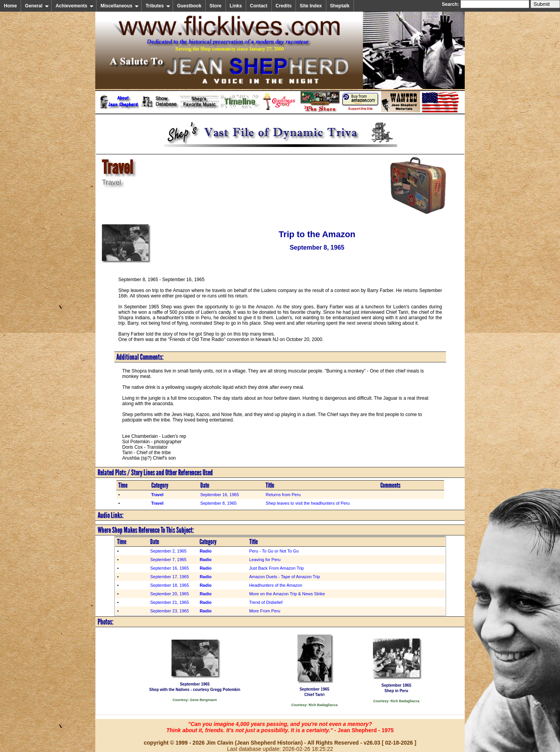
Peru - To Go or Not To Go (274, 551)
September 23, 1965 (170, 611)
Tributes (158, 6)
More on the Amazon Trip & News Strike (287, 594)
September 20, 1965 (170, 594)
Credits (284, 6)
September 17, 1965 (170, 577)
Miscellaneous (120, 6)
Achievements (75, 6)
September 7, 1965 (168, 560)
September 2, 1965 (168, 551)
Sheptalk (340, 6)
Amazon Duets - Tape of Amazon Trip (285, 577)
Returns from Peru (283, 495)
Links (236, 6)
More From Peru (265, 611)
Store (216, 6)
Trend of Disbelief (266, 602)
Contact (259, 6)
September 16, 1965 (220, 495)
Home (10, 6)
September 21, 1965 (170, 602)
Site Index (311, 6)
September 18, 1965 (170, 585)
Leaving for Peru (265, 560)
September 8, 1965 (219, 503)
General (37, 6)
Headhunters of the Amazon (276, 585)
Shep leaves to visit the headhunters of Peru (308, 503)
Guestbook (189, 6)
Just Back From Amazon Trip (277, 568)
